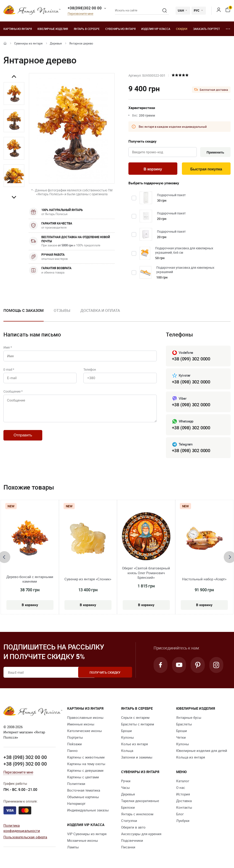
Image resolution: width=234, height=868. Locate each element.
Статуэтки (129, 821)
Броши (126, 731)
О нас (181, 788)
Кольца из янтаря (191, 758)
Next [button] (14, 197)
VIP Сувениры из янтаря (87, 834)
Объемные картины (83, 798)
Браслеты (184, 725)
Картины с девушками (85, 771)
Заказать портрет (206, 29)
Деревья (56, 43)
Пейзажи (74, 745)
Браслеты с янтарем (138, 725)
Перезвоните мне (80, 14)
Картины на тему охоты (86, 764)
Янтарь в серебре (87, 29)
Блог (180, 815)
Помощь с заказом (24, 311)
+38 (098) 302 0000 (191, 382)
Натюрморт (76, 804)
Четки (181, 738)
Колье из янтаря (134, 745)
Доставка (184, 801)
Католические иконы (85, 731)
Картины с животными (86, 758)
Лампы (73, 848)
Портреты (75, 738)
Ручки (126, 782)
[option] (14, 94)
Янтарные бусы (189, 718)
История (183, 795)
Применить (215, 152)
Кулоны (128, 738)
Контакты (184, 808)
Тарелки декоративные (140, 801)
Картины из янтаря (18, 29)
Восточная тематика (84, 791)
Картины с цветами (83, 778)
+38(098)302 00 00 (85, 8)
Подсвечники (132, 841)
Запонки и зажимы (137, 758)
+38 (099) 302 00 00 (25, 764)
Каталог (183, 782)
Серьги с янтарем (135, 718)
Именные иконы (81, 725)
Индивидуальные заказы (88, 811)
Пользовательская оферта (25, 838)
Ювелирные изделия (53, 29)
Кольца (127, 751)
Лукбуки (183, 821)
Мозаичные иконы (83, 841)
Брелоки (128, 808)
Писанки (128, 848)
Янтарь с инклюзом (137, 815)
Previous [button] (14, 77)
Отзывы (62, 311)
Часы (125, 788)
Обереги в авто (133, 828)
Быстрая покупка (206, 169)
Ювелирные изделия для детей (202, 751)
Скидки (182, 29)
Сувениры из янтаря (120, 29)
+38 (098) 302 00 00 (25, 758)
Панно (72, 751)
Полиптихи (76, 784)
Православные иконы (85, 718)
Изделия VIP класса (156, 29)
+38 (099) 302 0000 (191, 359)
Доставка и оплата (100, 311)
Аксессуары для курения (141, 834)
